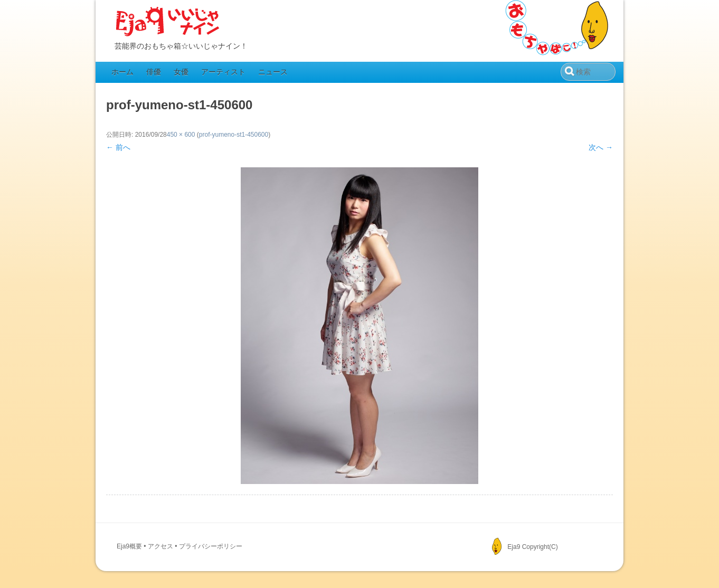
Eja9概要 (129, 546)
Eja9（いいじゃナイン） (168, 22)
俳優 (154, 72)
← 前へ (118, 147)
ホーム (122, 72)
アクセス (160, 546)
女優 (181, 72)
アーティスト (223, 72)
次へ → (601, 147)
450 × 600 (181, 135)
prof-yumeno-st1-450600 (234, 135)
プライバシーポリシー (211, 546)
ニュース (273, 72)
